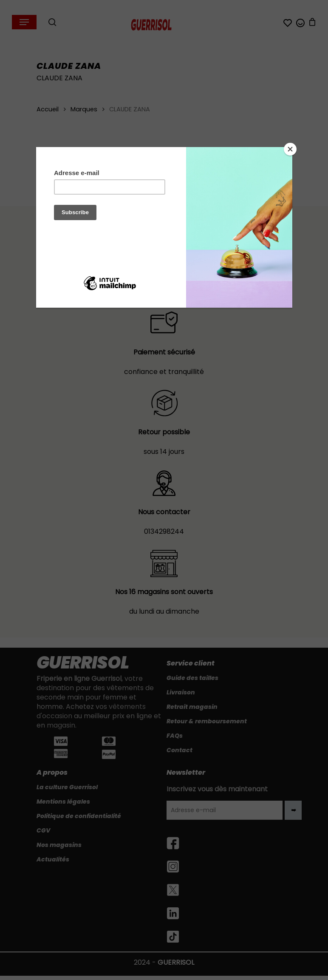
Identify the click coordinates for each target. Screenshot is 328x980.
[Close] (290, 149)
